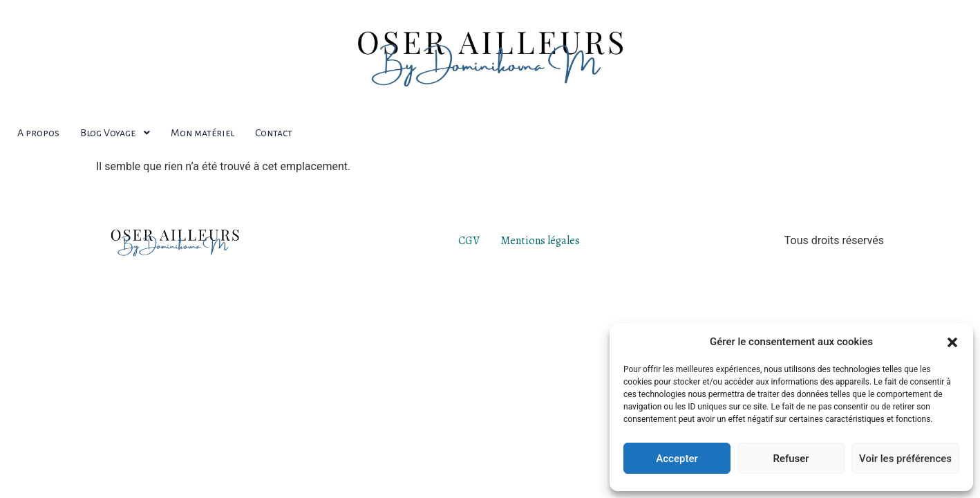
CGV (469, 241)
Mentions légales (540, 241)
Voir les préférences (905, 459)
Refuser (791, 459)
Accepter (677, 459)
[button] (952, 342)
